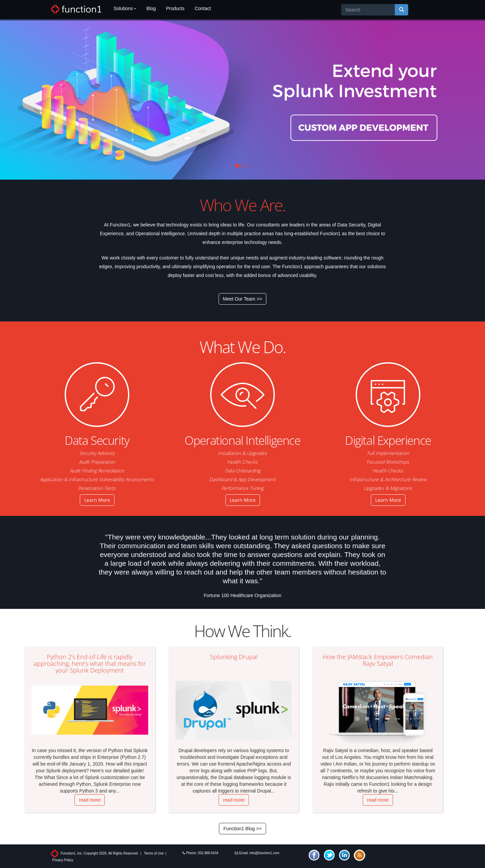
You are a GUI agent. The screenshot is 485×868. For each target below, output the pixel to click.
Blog (151, 8)
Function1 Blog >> (243, 829)
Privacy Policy (63, 860)
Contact (203, 8)
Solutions (125, 8)
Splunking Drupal (234, 657)
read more (90, 800)
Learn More (97, 500)
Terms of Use (154, 853)
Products (175, 8)
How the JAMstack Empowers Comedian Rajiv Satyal (378, 660)
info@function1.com (265, 853)
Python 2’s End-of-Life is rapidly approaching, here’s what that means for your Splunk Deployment (90, 663)
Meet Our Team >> (243, 299)
